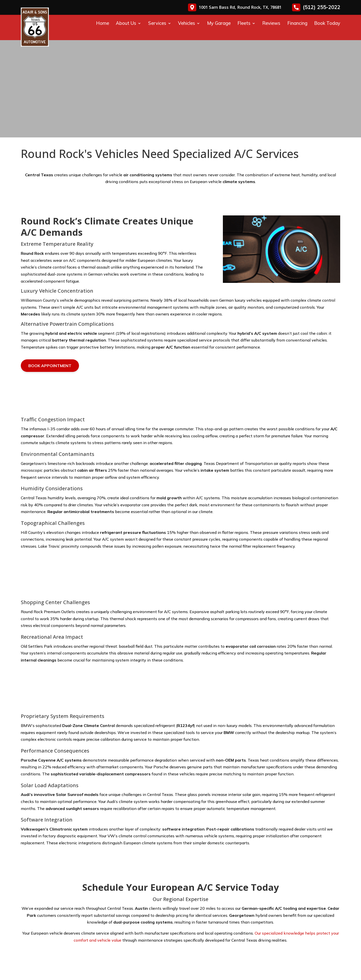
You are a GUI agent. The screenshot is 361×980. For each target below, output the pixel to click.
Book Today (327, 23)
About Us (126, 23)
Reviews (271, 23)
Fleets (244, 23)
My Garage (219, 23)
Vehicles (187, 23)
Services (157, 23)
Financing (297, 23)
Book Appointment (50, 366)
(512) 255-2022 (316, 7)
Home (103, 23)
